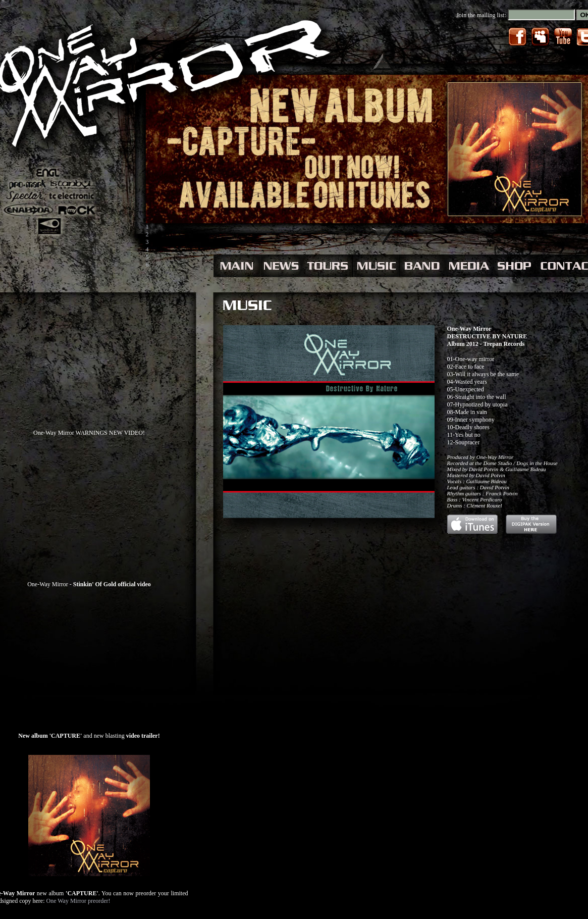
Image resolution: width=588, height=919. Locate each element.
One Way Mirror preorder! (78, 901)
